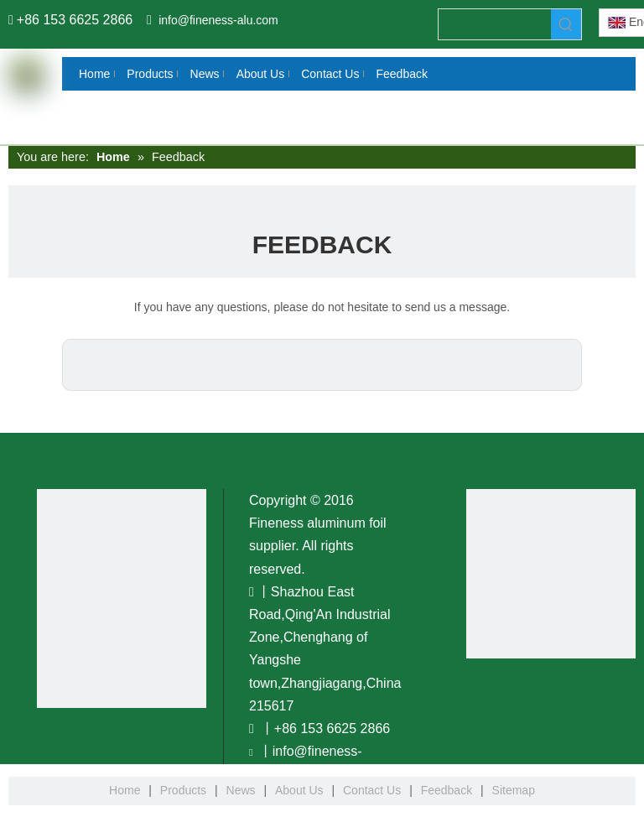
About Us (299, 790)
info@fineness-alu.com (218, 20)
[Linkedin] (14, 290)
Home (125, 790)
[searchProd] (495, 24)
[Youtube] (14, 352)
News (241, 790)
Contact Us (372, 790)
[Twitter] (14, 321)
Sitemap (514, 790)
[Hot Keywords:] (566, 24)
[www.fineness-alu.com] (551, 574)
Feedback (447, 790)
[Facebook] (14, 259)
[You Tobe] (104, 598)
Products (183, 790)
